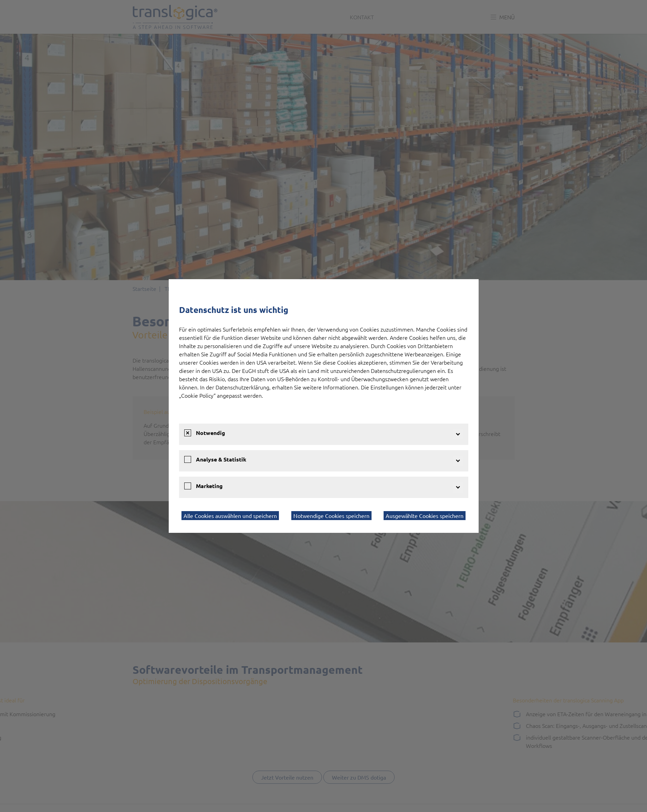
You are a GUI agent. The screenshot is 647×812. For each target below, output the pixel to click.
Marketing (209, 486)
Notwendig (211, 433)
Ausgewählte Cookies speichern (425, 516)
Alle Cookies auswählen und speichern (230, 516)
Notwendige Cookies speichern (331, 516)
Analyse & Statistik (221, 459)
